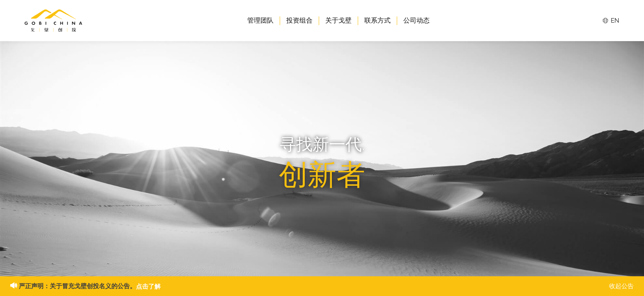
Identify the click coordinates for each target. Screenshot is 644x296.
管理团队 (260, 20)
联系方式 (377, 20)
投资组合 (299, 20)
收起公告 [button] (621, 286)
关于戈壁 (338, 20)
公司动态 (416, 20)
